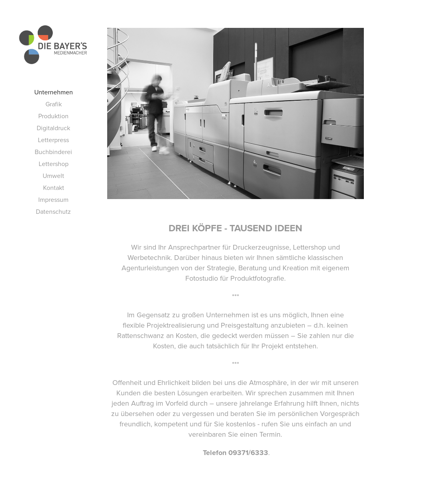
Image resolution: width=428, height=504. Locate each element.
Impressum (53, 199)
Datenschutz (53, 211)
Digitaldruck (53, 128)
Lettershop (54, 164)
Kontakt (54, 188)
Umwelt (53, 176)
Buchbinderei (53, 152)
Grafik (54, 104)
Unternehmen (54, 92)
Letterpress (53, 140)
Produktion (53, 116)
